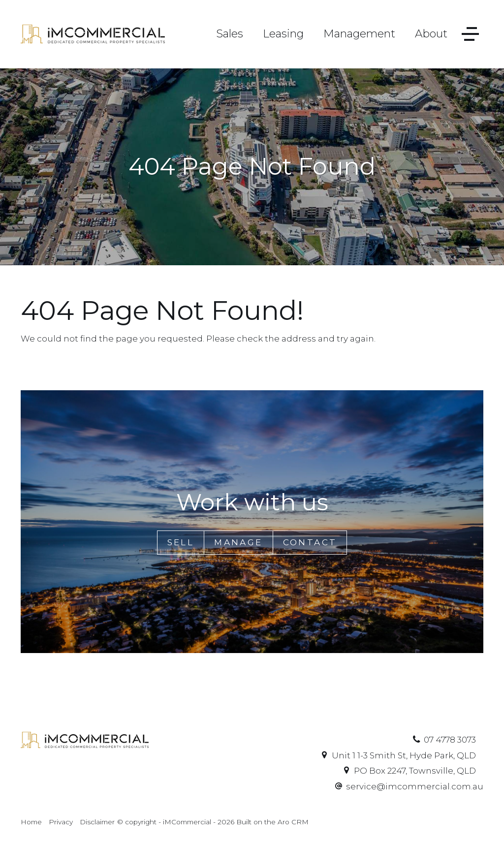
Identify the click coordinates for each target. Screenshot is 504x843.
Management (359, 34)
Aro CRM (293, 822)
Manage (238, 542)
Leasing (283, 34)
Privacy (61, 822)
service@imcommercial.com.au (415, 786)
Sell (181, 542)
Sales (230, 34)
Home (31, 822)
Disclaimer (97, 822)
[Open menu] (470, 34)
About (431, 34)
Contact (310, 542)
